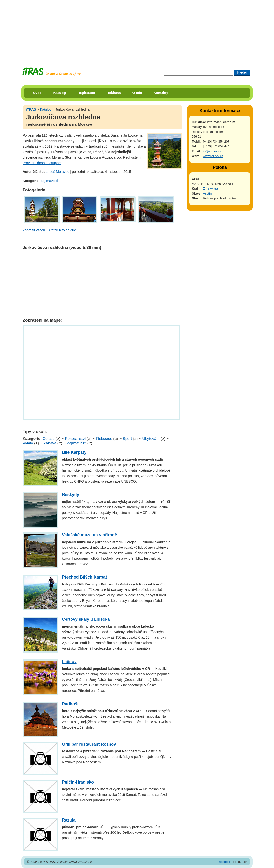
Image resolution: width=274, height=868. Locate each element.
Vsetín (207, 194)
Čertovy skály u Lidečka (86, 619)
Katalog (60, 93)
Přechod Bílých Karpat (84, 577)
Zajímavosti (49, 181)
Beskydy (71, 495)
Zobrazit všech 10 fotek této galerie (49, 230)
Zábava (50, 443)
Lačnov (69, 662)
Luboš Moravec (57, 172)
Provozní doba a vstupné (42, 163)
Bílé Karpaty (74, 452)
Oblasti (49, 439)
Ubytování (151, 439)
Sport (127, 439)
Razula (69, 820)
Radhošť (71, 704)
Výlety (28, 443)
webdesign (226, 862)
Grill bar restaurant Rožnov (89, 744)
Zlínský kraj (211, 189)
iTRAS (31, 109)
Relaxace (104, 439)
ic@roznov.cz (212, 151)
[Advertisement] (137, 30)
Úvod (37, 93)
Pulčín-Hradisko (78, 782)
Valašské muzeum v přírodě (89, 535)
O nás (137, 93)
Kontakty (161, 93)
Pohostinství (75, 439)
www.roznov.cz (213, 156)
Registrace (86, 93)
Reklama (114, 93)
